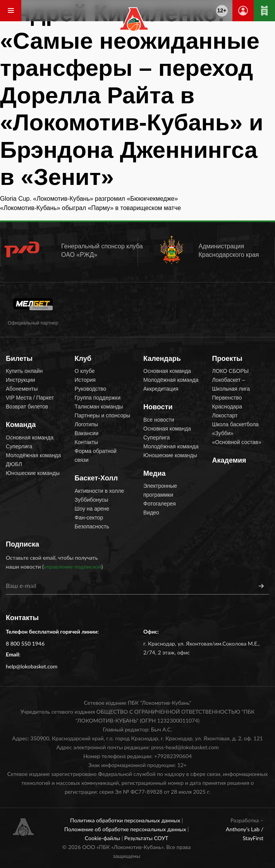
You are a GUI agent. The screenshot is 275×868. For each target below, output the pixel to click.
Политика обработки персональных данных (126, 820)
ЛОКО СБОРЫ (231, 371)
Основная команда (30, 437)
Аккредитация (161, 389)
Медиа (155, 473)
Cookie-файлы (103, 838)
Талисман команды (99, 407)
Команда (21, 425)
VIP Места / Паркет (30, 398)
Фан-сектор (89, 518)
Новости (158, 407)
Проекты (227, 359)
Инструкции (21, 380)
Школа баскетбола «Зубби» (235, 429)
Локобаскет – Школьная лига (231, 384)
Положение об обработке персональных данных (126, 829)
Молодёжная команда (34, 455)
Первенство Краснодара (227, 402)
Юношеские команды (33, 473)
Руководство (91, 389)
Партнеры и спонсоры (103, 415)
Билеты (19, 359)
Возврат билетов (27, 407)
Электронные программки (160, 490)
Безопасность (92, 526)
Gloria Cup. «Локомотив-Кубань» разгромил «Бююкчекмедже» (89, 199)
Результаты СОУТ (146, 838)
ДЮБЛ (14, 464)
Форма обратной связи (96, 455)
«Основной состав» (237, 442)
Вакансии (87, 433)
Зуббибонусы (92, 500)
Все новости (159, 420)
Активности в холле (100, 491)
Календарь (162, 359)
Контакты (86, 442)
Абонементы (22, 389)
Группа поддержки (98, 398)
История (85, 380)
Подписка (22, 544)
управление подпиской (73, 566)
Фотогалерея (160, 504)
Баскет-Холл (96, 478)
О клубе (85, 371)
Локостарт (225, 415)
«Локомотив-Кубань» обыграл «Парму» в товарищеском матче (90, 208)
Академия (229, 460)
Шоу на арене (92, 509)
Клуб (83, 359)
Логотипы (87, 424)
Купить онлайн (24, 371)
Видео (151, 513)
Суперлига (19, 446)
